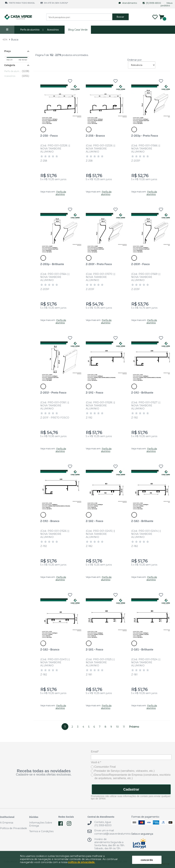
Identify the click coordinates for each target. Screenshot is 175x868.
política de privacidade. (82, 862)
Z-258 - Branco (95, 136)
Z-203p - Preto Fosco (145, 136)
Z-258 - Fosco (49, 136)
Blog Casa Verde (78, 30)
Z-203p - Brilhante (52, 264)
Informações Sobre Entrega (41, 824)
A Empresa (7, 823)
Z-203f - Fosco (140, 264)
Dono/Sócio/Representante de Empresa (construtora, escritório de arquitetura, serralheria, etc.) (131, 776)
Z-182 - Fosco (95, 521)
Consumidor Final (103, 767)
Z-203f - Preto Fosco (99, 264)
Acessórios (53, 30)
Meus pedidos (167, 4)
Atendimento (128, 3)
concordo (147, 860)
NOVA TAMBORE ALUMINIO (51, 150)
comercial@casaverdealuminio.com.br (117, 834)
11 (124, 727)
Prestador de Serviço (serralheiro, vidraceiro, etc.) (123, 771)
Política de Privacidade (14, 828)
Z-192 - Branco (50, 521)
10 (117, 727)
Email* (95, 752)
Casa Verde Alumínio (18, 17)
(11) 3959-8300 (152, 3)
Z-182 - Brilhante (142, 521)
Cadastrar (131, 789)
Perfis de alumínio (30, 30)
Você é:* (96, 762)
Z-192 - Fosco (95, 392)
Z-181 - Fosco (95, 649)
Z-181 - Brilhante (142, 649)
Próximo (134, 727)
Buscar (120, 17)
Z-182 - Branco (50, 649)
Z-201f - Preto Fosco (53, 392)
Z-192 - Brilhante (142, 392)
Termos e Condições (41, 831)
